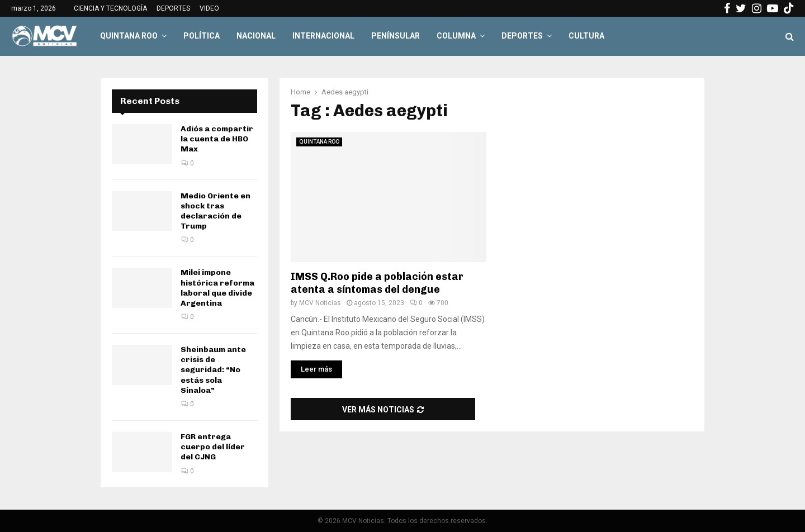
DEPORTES (173, 8)
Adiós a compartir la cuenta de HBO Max (217, 139)
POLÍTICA (202, 36)
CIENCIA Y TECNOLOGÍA (110, 8)
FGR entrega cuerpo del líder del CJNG (213, 447)
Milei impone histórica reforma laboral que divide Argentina (217, 288)
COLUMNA (456, 36)
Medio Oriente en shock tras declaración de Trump (216, 211)
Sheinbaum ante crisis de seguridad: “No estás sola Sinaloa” (213, 370)
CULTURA (586, 36)
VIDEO (209, 8)
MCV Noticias (320, 303)
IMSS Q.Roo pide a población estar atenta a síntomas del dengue (377, 283)
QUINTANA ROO (129, 36)
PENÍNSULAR (396, 36)
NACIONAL (256, 36)
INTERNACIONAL (323, 36)
